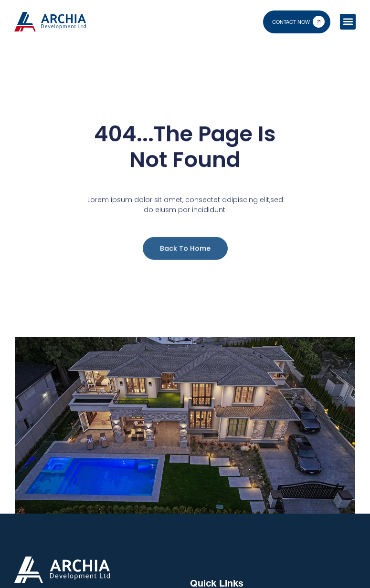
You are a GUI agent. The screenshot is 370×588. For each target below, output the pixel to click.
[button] (348, 22)
